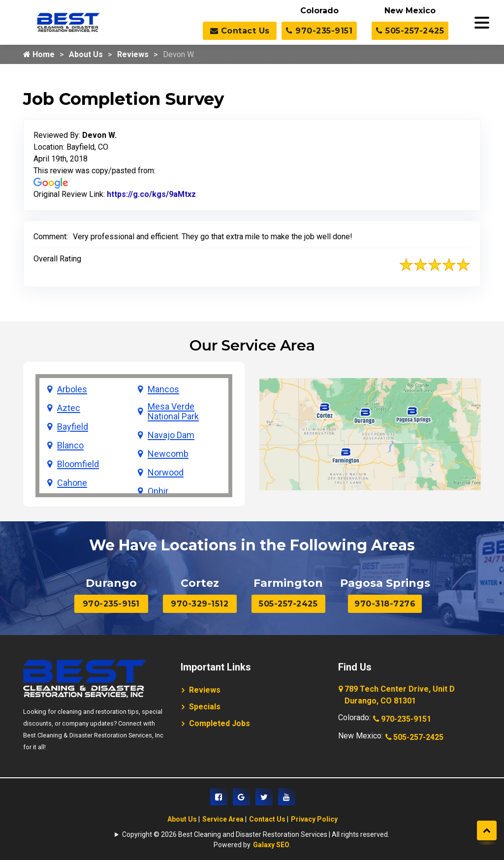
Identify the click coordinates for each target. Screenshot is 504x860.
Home (39, 54)
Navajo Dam (171, 435)
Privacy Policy (314, 819)
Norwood (166, 473)
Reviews (133, 54)
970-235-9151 (319, 31)
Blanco (70, 446)
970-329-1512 (200, 604)
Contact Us (240, 31)
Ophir (158, 491)
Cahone (72, 483)
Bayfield (73, 427)
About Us (86, 54)
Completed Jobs (220, 723)
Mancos (163, 389)
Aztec (69, 408)
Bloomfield (78, 464)
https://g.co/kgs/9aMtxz (151, 194)
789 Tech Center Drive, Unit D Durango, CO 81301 (397, 696)
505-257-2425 (410, 31)
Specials (205, 707)
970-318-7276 (385, 604)
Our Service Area (252, 345)
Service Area (223, 819)
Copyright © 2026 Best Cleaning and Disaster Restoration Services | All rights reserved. (256, 834)
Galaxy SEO (271, 845)
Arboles (72, 389)
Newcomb (168, 454)
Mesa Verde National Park (173, 412)
